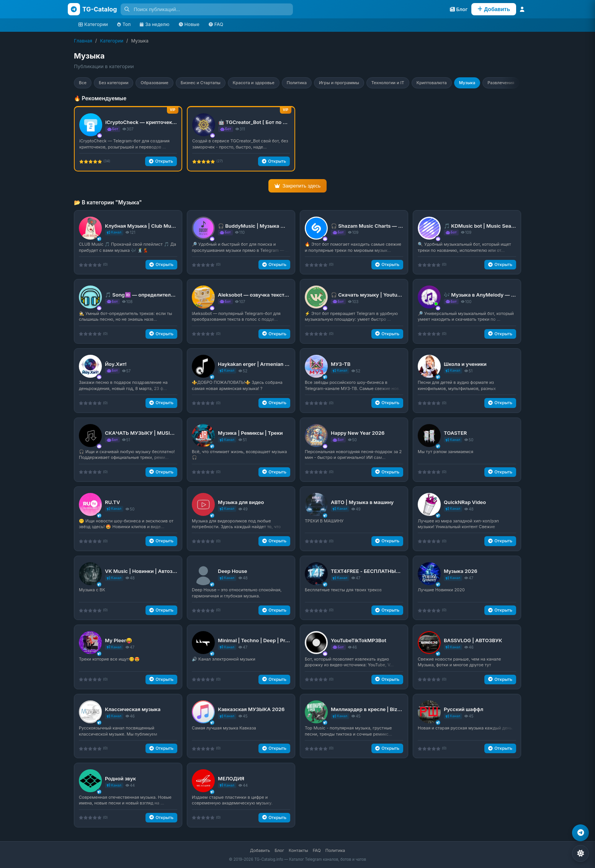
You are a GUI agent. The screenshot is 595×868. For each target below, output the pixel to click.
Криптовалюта (432, 83)
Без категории (114, 83)
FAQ (216, 24)
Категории (93, 24)
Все (83, 83)
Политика (297, 83)
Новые (189, 24)
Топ (124, 24)
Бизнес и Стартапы (201, 83)
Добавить (260, 850)
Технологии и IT (388, 83)
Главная (83, 41)
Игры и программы (339, 83)
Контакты (298, 850)
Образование (154, 83)
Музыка (467, 83)
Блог (279, 850)
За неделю (154, 24)
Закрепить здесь (298, 186)
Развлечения (501, 83)
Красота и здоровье (254, 83)
